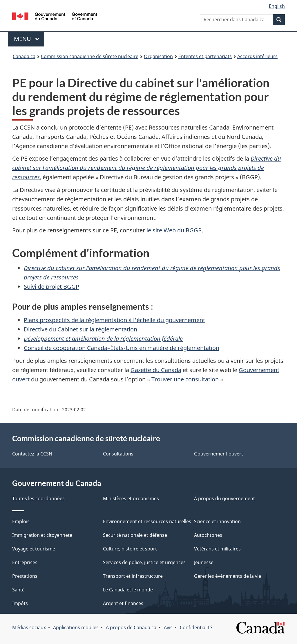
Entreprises (25, 562)
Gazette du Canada (156, 370)
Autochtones (208, 535)
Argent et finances (123, 603)
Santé (18, 590)
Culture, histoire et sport (130, 549)
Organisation (158, 56)
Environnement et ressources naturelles (147, 521)
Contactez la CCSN (32, 454)
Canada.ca (24, 56)
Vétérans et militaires (217, 549)
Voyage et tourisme (34, 549)
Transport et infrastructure (133, 576)
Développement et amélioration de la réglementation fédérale (103, 339)
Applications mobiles (76, 627)
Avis (168, 627)
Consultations (118, 454)
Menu (29, 39)
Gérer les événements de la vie (228, 576)
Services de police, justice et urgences (144, 562)
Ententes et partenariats (205, 56)
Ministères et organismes (131, 498)
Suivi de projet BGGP (51, 287)
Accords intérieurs (257, 56)
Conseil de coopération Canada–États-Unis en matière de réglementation (122, 348)
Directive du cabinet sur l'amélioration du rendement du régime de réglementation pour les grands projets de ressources (147, 168)
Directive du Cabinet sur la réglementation (80, 329)
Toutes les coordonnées (38, 498)
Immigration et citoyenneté (42, 535)
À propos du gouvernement (224, 498)
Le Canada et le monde (128, 590)
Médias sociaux (29, 627)
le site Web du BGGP (174, 230)
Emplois (21, 521)
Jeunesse (204, 562)
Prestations (25, 576)
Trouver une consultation (185, 379)
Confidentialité (196, 627)
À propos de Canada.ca (131, 627)
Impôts (20, 603)
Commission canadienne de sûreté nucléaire (90, 56)
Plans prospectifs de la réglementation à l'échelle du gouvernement (114, 320)
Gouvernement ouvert (219, 454)
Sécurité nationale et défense (135, 535)
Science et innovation (217, 521)
